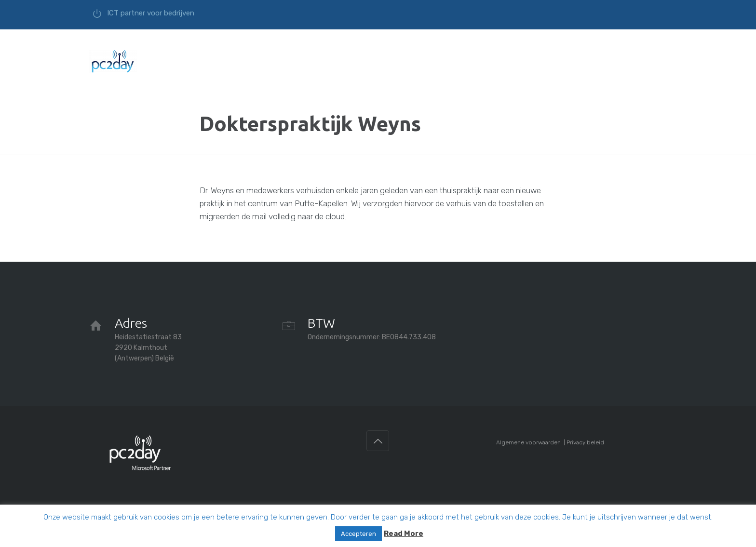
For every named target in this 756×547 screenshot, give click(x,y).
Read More (404, 534)
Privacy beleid (585, 442)
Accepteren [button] (358, 534)
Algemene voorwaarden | (531, 442)
